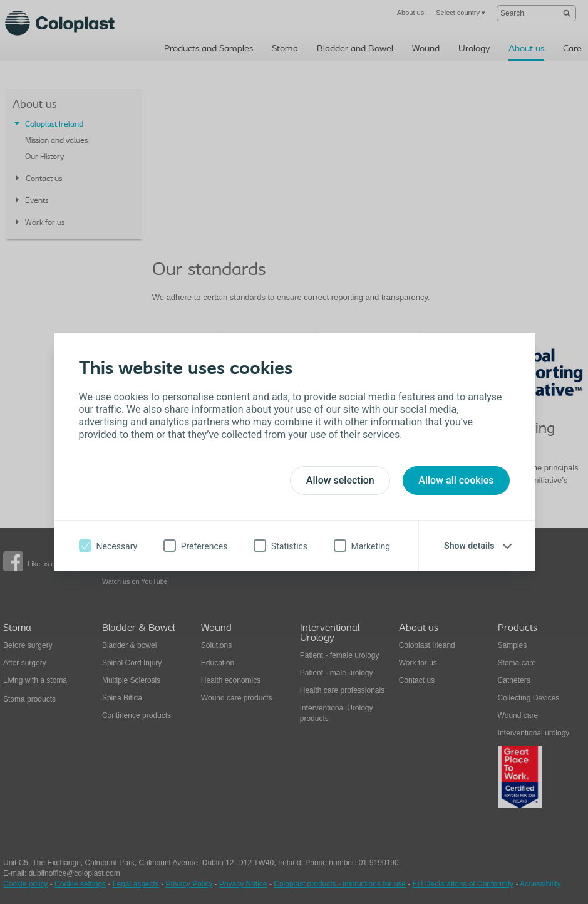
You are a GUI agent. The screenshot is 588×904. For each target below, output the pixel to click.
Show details (469, 546)
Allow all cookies (456, 480)
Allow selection (340, 480)
